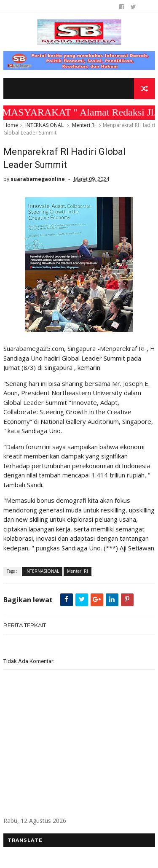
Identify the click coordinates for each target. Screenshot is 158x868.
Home (11, 125)
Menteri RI (84, 125)
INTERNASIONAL (44, 125)
